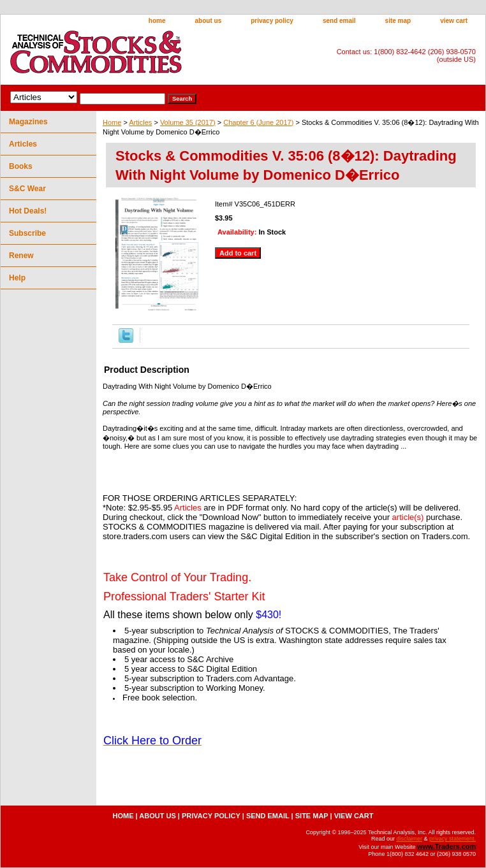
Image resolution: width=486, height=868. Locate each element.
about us (209, 21)
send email (339, 21)
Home (112, 122)
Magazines (28, 122)
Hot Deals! (28, 211)
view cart (454, 21)
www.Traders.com (446, 846)
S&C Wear (27, 189)
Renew (21, 256)
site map (398, 21)
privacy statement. (453, 839)
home (157, 21)
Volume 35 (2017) (188, 122)
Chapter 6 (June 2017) (258, 122)
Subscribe (27, 233)
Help (17, 278)
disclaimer (409, 839)
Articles (140, 122)
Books (21, 166)
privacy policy (272, 21)
